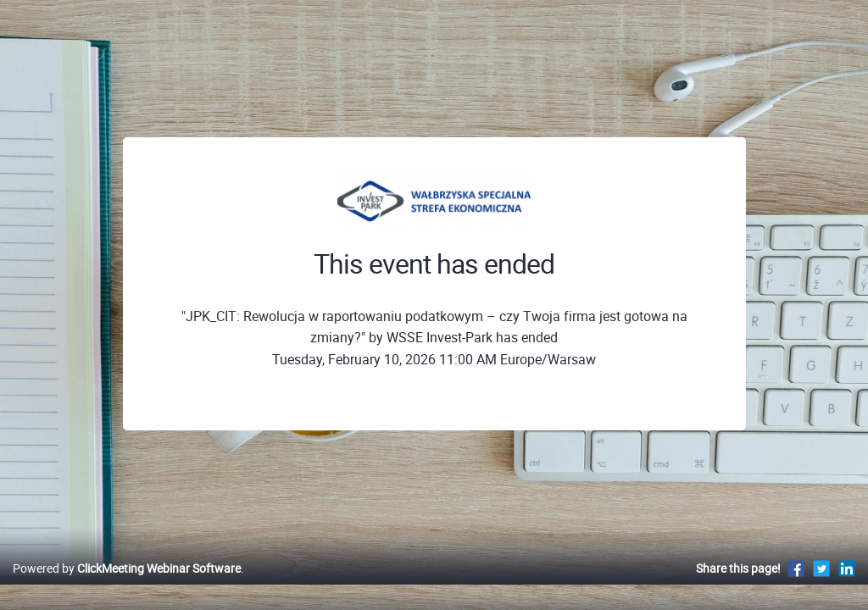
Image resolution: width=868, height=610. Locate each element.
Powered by (127, 586)
